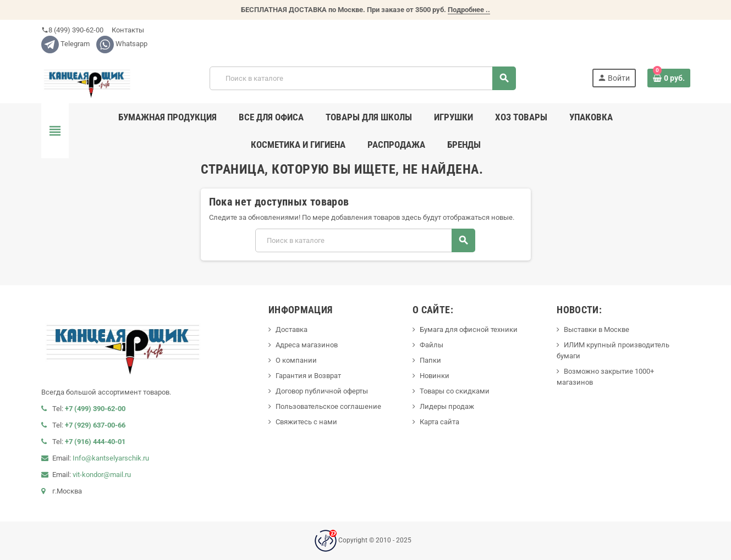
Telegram (65, 44)
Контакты (127, 30)
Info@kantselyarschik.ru (111, 458)
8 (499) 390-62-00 (72, 30)
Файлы (432, 345)
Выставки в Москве (597, 329)
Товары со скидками (455, 391)
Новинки (435, 376)
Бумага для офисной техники (469, 329)
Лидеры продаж (447, 406)
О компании (296, 360)
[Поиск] (362, 78)
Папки (430, 360)
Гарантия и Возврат (308, 376)
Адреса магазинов (307, 345)
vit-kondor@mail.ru (102, 475)
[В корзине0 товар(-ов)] (669, 78)
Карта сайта (439, 422)
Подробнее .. (469, 10)
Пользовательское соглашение (328, 406)
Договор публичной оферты (322, 391)
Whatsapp (122, 44)
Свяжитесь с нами (306, 422)
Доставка (292, 329)
